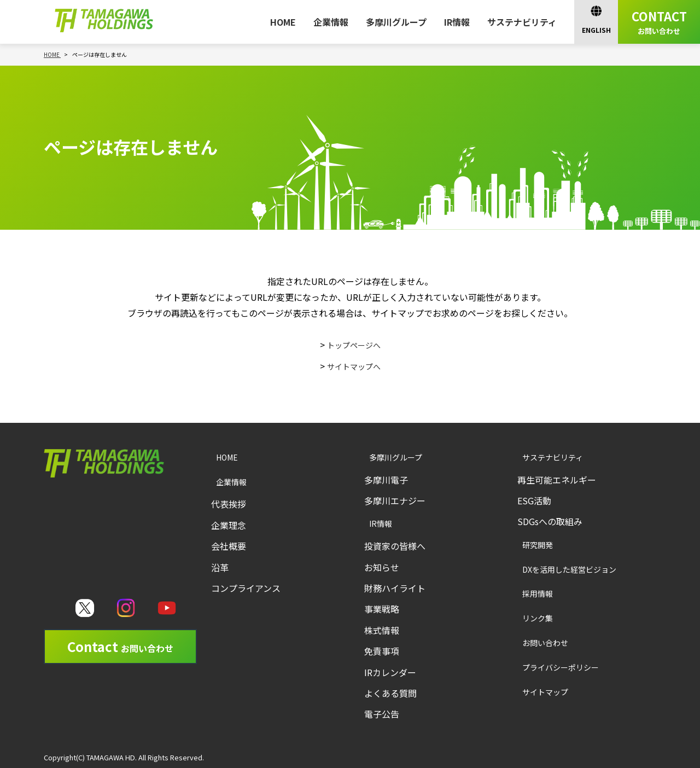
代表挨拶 (229, 504)
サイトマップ (533, 692)
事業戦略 (382, 609)
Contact (120, 646)
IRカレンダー (390, 672)
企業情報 (331, 22)
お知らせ (382, 567)
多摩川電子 (386, 480)
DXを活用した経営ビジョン (559, 569)
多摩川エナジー (395, 501)
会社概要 (229, 546)
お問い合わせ (533, 642)
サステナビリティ (522, 22)
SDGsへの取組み (550, 521)
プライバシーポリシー (550, 667)
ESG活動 (534, 501)
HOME (283, 22)
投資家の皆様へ (395, 546)
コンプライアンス (246, 588)
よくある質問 (390, 693)
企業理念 (229, 525)
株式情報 (382, 630)
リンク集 (525, 618)
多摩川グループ (396, 22)
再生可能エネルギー (557, 480)
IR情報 (457, 22)
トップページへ (354, 345)
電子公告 (382, 714)
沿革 (220, 567)
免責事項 (382, 651)
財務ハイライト (395, 588)
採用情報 (525, 593)
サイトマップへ (354, 366)
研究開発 (525, 545)
